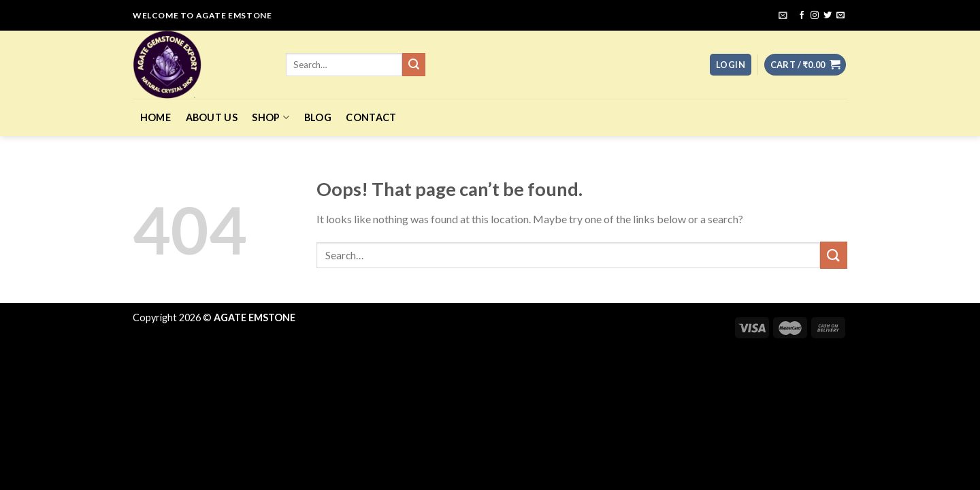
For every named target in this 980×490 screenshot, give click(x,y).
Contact (371, 117)
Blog (318, 117)
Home (156, 117)
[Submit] (834, 255)
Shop (271, 117)
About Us (212, 117)
